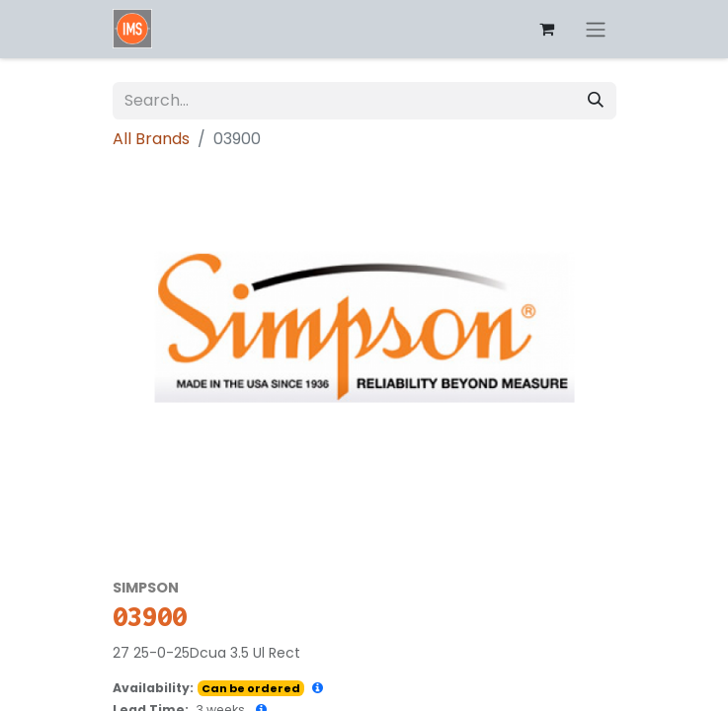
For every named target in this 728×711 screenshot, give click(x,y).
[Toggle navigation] (596, 29)
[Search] (596, 101)
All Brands (151, 139)
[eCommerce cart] (547, 29)
